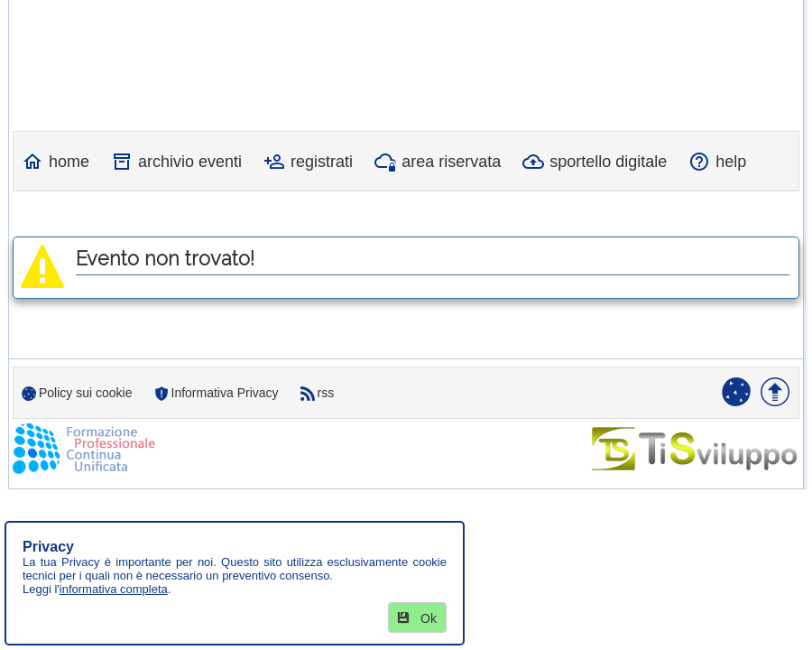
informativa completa (114, 589)
